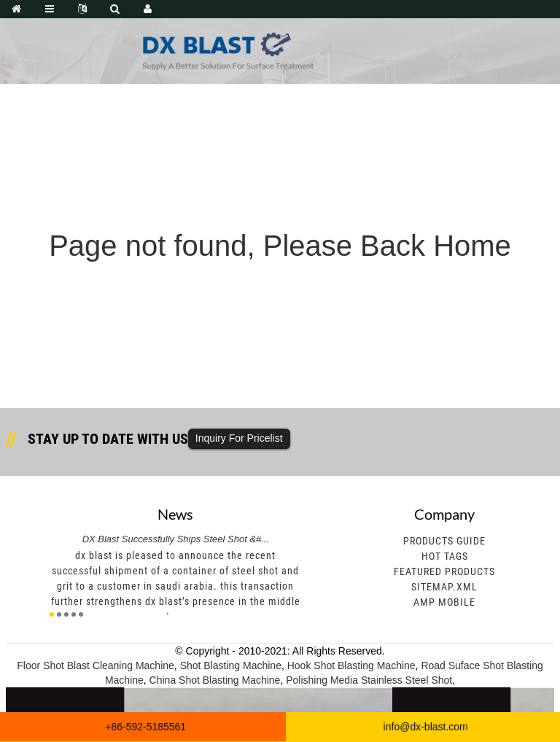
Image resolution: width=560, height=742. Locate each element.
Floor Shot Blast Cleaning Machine (96, 665)
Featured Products (444, 571)
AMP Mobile (444, 602)
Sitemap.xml (444, 587)
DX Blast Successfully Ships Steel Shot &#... (176, 539)
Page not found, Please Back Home (280, 246)
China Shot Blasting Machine (215, 680)
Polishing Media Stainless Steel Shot (369, 680)
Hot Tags (445, 556)
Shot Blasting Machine (231, 665)
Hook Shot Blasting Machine (351, 665)
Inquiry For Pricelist (239, 438)
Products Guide (444, 541)
